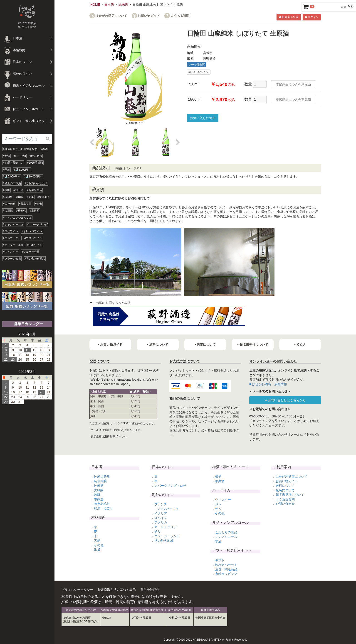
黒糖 (97, 541)
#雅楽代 (21, 211)
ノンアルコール (226, 537)
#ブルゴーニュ (12, 238)
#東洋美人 (44, 197)
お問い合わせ (285, 504)
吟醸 (97, 495)
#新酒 (6, 156)
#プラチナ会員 (12, 259)
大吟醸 (99, 490)
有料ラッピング (226, 574)
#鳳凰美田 (25, 204)
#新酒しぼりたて (199, 72)
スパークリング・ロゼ (170, 486)
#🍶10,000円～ (33, 177)
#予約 (6, 170)
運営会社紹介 (150, 590)
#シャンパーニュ (13, 225)
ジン (218, 504)
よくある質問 (180, 16)
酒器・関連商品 (226, 569)
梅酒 (218, 477)
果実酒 (220, 481)
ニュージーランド (167, 536)
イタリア (161, 513)
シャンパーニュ (168, 509)
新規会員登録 (289, 17)
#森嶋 (20, 197)
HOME (95, 5)
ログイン (312, 17)
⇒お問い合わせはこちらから (285, 400)
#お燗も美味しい (13, 163)
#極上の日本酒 (12, 183)
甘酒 (218, 541)
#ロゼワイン (11, 231)
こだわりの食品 (226, 532)
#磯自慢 (8, 197)
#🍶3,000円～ (22, 170)
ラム (218, 509)
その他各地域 (164, 541)
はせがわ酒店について (111, 16)
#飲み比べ (36, 156)
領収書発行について (290, 495)
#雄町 (6, 190)
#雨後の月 (9, 204)
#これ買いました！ (36, 183)
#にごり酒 (20, 156)
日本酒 (109, 5)
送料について (285, 486)
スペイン (161, 518)
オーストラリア (166, 527)
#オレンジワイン (32, 231)
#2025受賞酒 (35, 163)
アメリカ (161, 522)
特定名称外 (102, 504)
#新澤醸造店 (34, 190)
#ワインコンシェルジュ (17, 218)
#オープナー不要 (13, 245)
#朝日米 (19, 190)
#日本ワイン (35, 245)
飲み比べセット (226, 565)
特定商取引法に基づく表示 (117, 590)
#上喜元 (34, 211)
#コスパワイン (33, 238)
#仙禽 (38, 204)
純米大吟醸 (102, 477)
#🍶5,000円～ (12, 177)
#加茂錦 (8, 211)
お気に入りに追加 (203, 118)
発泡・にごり (104, 508)
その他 (99, 545)
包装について (285, 490)
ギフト (220, 560)
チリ (158, 532)
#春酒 (44, 149)
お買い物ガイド (149, 16)
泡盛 (97, 550)
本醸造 (99, 499)
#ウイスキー (11, 252)
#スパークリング (38, 225)
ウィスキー (223, 500)
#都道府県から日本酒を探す (20, 149)
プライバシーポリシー (77, 590)
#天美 (30, 197)
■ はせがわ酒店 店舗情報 (268, 384)
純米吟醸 (100, 481)
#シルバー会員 (31, 252)
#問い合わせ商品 (35, 259)
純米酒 (123, 5)
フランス (161, 504)
